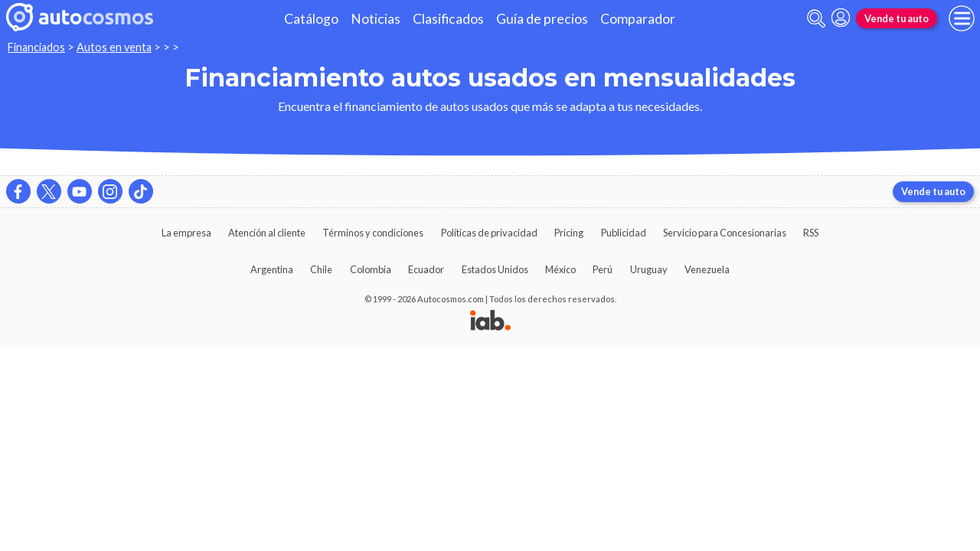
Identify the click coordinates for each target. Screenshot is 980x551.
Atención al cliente (267, 233)
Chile (321, 269)
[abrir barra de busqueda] (816, 19)
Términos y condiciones (373, 233)
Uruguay (649, 269)
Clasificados (448, 19)
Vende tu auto (897, 18)
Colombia (371, 269)
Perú (603, 269)
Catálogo (311, 19)
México (560, 269)
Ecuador (426, 269)
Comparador (638, 19)
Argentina (272, 269)
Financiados (36, 47)
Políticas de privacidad (489, 233)
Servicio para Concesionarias (725, 233)
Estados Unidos (495, 269)
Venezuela (707, 269)
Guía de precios (542, 19)
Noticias (376, 19)
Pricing (569, 233)
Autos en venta (114, 47)
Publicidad (624, 233)
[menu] (962, 18)
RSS (811, 233)
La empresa (186, 233)
